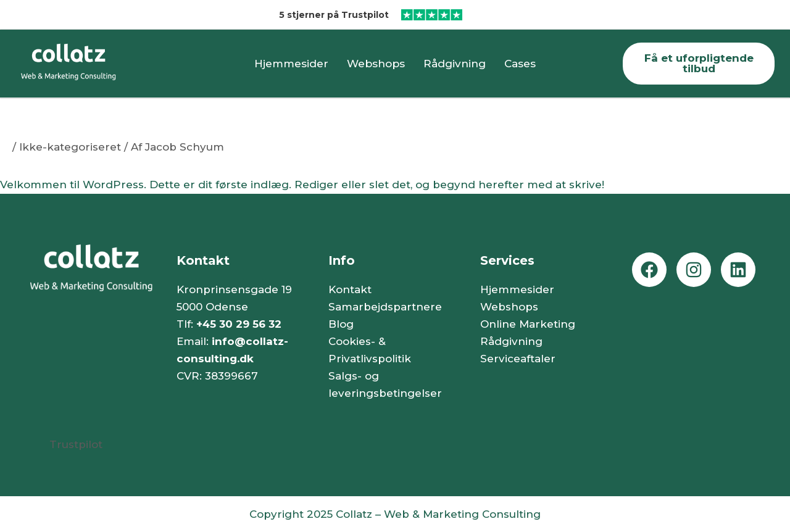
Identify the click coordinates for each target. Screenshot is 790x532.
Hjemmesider (291, 64)
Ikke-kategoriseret (70, 147)
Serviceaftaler (518, 359)
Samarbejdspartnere (385, 307)
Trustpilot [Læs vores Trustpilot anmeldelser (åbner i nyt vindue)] (76, 444)
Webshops (376, 64)
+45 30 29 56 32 (239, 324)
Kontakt (350, 289)
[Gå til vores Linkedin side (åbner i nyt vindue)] (738, 270)
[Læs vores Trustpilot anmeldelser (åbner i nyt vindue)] (592, 15)
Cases (520, 64)
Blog (341, 324)
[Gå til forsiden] (91, 64)
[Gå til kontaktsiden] (699, 64)
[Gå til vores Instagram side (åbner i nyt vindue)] (694, 270)
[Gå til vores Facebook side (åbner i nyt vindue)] (649, 270)
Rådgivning (455, 64)
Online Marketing (528, 324)
